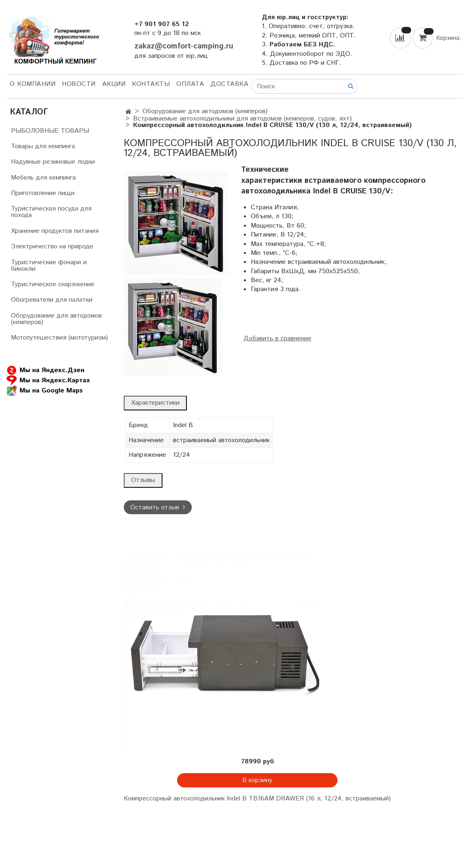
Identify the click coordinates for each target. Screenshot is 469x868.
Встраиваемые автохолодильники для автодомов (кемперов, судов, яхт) (242, 119)
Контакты (151, 84)
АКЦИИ (114, 84)
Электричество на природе (52, 247)
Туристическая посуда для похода (51, 212)
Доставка (229, 84)
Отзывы (143, 480)
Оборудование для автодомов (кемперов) (205, 111)
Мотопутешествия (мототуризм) (59, 338)
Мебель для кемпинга (43, 178)
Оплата (190, 84)
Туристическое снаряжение (53, 284)
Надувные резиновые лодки (53, 162)
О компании (33, 84)
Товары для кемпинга (43, 146)
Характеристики (155, 403)
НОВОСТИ (79, 84)
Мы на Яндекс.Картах (48, 380)
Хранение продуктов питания (55, 231)
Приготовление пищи (43, 193)
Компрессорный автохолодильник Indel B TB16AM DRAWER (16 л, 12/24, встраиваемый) (257, 799)
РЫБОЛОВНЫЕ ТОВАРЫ (50, 131)
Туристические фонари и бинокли (49, 266)
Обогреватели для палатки (52, 300)
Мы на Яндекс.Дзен (45, 370)
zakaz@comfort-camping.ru (184, 46)
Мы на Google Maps (45, 391)
